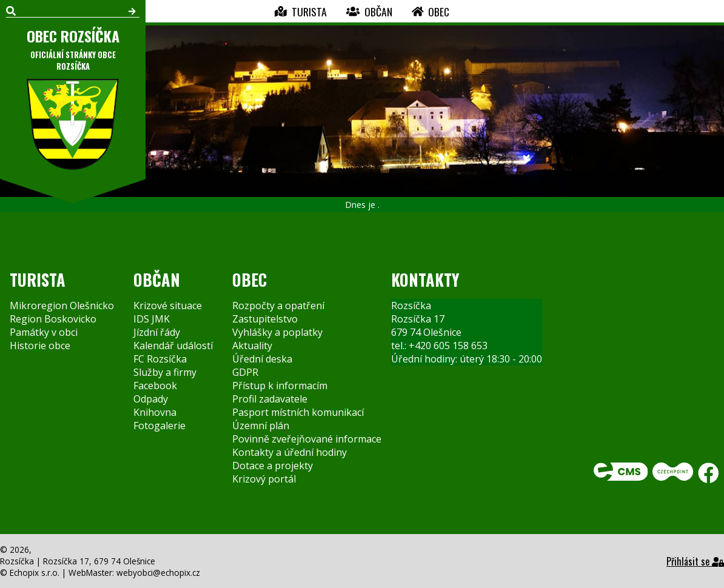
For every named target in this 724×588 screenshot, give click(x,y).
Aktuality (252, 346)
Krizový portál (264, 479)
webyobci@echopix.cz (158, 573)
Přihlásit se (695, 561)
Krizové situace (168, 306)
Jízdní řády (157, 332)
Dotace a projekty (273, 466)
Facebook (155, 386)
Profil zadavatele (270, 399)
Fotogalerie (159, 426)
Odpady (151, 399)
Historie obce (40, 346)
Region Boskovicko (53, 319)
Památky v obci (44, 332)
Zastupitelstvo (265, 319)
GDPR (245, 372)
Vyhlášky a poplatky (277, 332)
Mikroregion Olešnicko (62, 306)
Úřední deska (262, 359)
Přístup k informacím (280, 386)
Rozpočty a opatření (278, 306)
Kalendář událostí (173, 346)
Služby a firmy (165, 372)
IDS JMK (152, 319)
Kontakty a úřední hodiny (290, 452)
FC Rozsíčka (160, 359)
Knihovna (155, 412)
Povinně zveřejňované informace (307, 439)
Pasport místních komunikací (298, 412)
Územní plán (261, 426)
